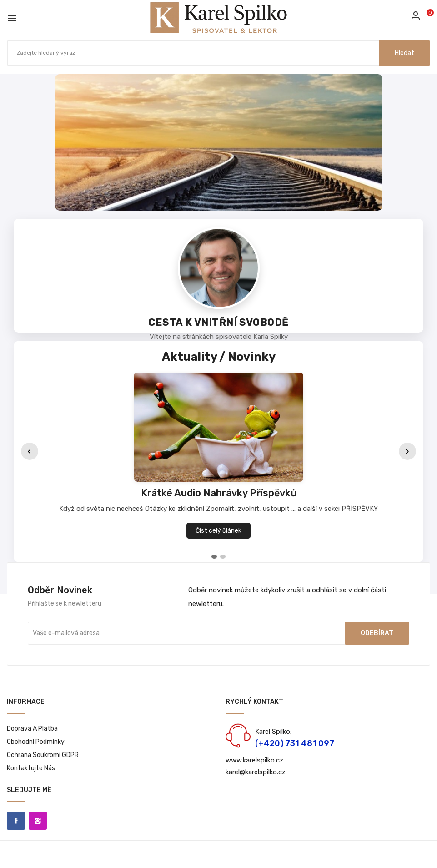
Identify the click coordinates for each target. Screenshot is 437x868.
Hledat (404, 53)
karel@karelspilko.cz (256, 772)
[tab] (214, 557)
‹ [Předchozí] (30, 452)
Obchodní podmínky (36, 742)
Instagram (38, 821)
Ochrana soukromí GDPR (43, 755)
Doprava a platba (32, 729)
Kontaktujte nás (31, 768)
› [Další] (407, 452)
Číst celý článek (218, 531)
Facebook (16, 821)
